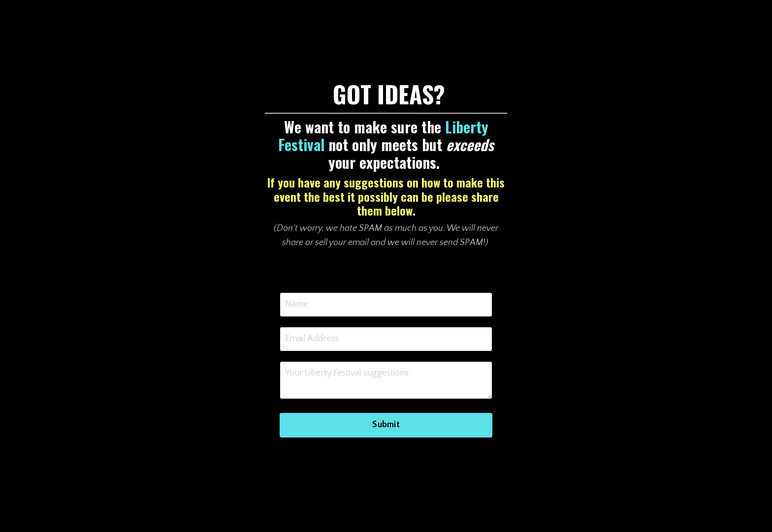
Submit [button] (386, 425)
